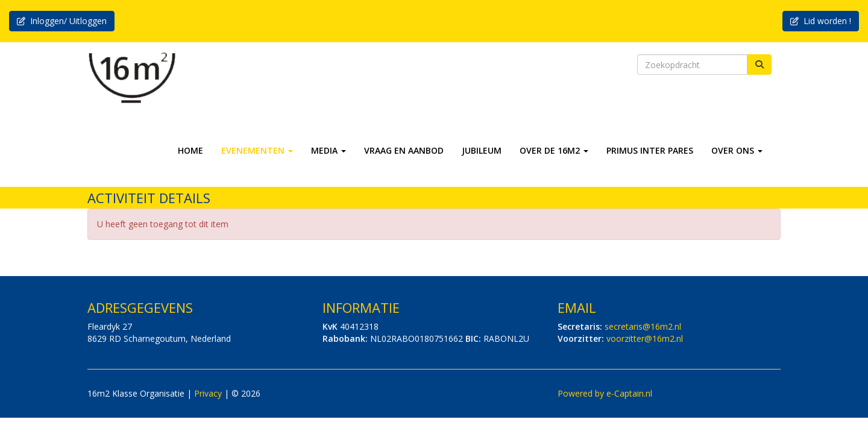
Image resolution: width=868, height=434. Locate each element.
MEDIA (329, 150)
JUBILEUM (482, 150)
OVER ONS (737, 150)
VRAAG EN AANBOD (404, 150)
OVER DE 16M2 (554, 150)
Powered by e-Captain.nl (605, 393)
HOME (190, 150)
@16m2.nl (643, 326)
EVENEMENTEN (257, 150)
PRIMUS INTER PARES (650, 150)
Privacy (208, 393)
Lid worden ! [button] (821, 21)
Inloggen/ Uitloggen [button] (62, 21)
